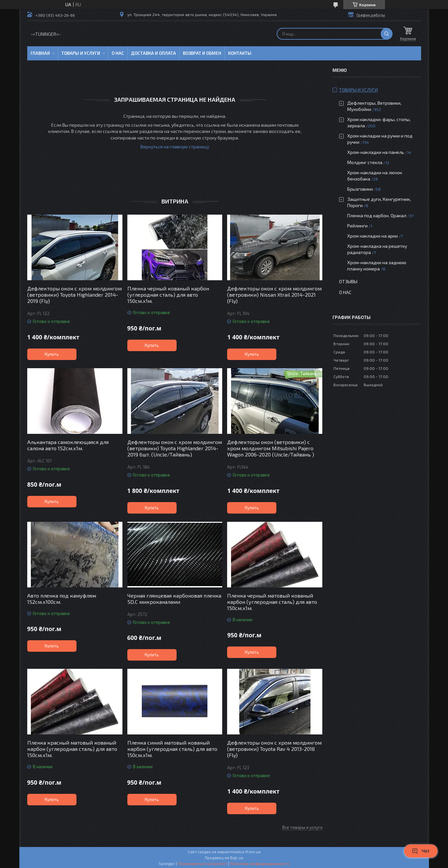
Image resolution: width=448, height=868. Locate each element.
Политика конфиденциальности (260, 863)
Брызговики (360, 189)
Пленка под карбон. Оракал (377, 215)
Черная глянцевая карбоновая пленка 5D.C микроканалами (174, 599)
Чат (421, 851)
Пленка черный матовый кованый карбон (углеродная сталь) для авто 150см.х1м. (272, 602)
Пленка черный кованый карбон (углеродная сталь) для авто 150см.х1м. (168, 295)
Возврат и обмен (202, 53)
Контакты (240, 53)
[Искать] (387, 34)
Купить (52, 354)
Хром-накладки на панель (376, 152)
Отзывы (348, 281)
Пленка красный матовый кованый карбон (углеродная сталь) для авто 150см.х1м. (72, 749)
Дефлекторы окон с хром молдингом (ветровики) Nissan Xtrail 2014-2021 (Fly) (274, 295)
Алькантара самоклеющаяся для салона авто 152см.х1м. (68, 445)
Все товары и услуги (302, 827)
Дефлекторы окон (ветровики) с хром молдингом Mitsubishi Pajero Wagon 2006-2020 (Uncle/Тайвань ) (271, 448)
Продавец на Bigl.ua (224, 857)
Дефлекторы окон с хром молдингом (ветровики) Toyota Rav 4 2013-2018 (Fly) (274, 749)
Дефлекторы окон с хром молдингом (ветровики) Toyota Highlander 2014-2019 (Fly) (75, 295)
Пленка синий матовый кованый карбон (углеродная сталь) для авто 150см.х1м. (172, 749)
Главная (40, 53)
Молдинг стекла (365, 162)
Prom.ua (253, 852)
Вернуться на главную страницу (175, 147)
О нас (118, 53)
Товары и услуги (81, 53)
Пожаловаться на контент (203, 863)
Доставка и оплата (153, 53)
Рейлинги (357, 226)
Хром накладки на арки (373, 236)
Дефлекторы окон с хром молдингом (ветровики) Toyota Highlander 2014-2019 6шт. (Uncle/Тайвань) (175, 448)
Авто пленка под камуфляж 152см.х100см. (62, 599)
